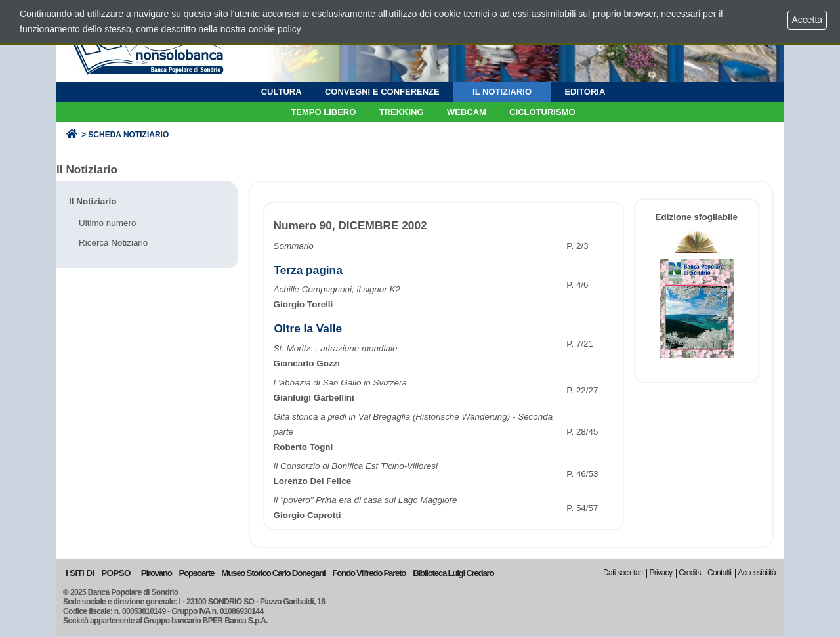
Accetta (807, 20)
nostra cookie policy (261, 29)
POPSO (115, 573)
